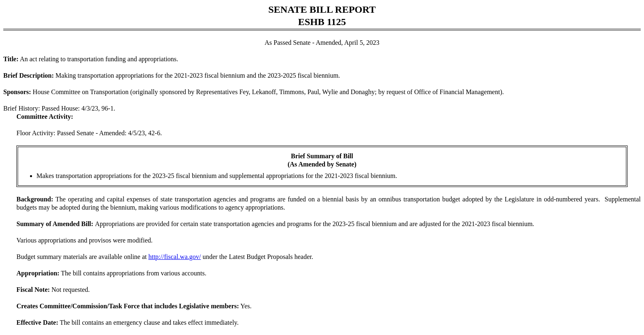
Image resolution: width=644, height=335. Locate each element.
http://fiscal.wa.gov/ (175, 257)
